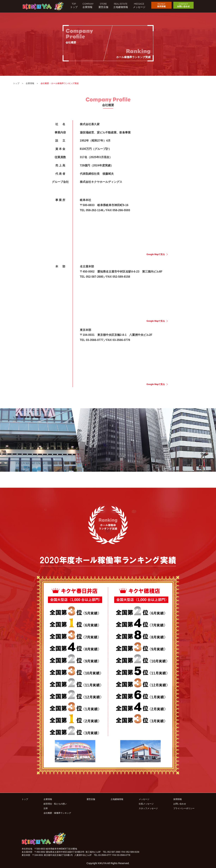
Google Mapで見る (156, 254)
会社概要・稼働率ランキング (57, 813)
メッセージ (144, 799)
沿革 (46, 808)
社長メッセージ (146, 804)
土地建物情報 (117, 799)
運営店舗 (91, 799)
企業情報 (30, 83)
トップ (16, 83)
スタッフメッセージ (148, 808)
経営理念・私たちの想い (55, 804)
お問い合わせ (180, 804)
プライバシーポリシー (184, 808)
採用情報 (178, 799)
